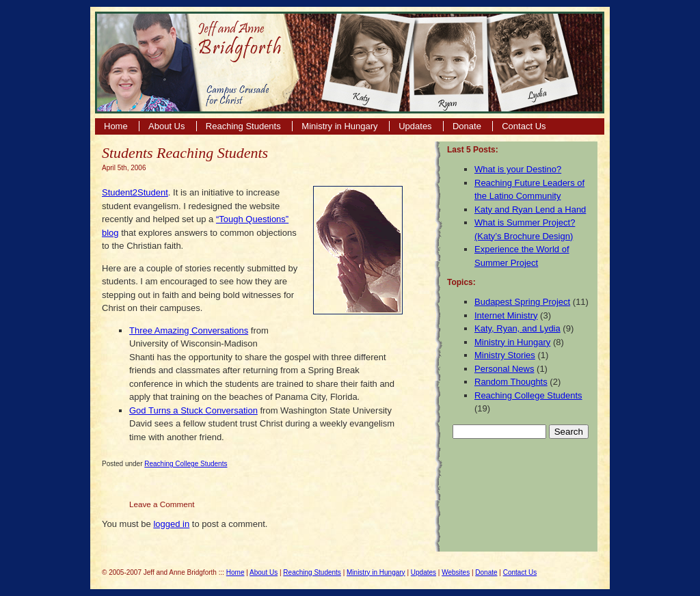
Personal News (504, 369)
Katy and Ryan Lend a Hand (530, 209)
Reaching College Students (186, 464)
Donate (467, 126)
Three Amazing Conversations (189, 330)
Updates (415, 126)
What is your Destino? (518, 169)
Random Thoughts (511, 382)
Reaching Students (244, 126)
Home (116, 126)
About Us (166, 126)
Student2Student (135, 192)
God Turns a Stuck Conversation (193, 410)
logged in (171, 524)
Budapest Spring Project (522, 302)
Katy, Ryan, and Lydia (517, 328)
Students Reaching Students (185, 153)
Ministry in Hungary (341, 126)
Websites (456, 572)
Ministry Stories (505, 355)
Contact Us (524, 126)
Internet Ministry (506, 315)
